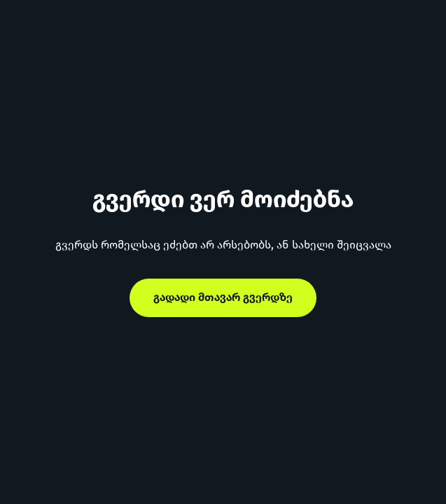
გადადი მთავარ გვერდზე (223, 297)
